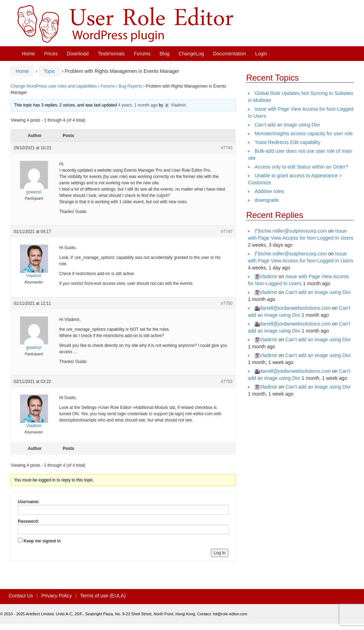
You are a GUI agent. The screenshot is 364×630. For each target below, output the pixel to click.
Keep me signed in (42, 541)
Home (29, 54)
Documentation (229, 54)
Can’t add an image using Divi (287, 125)
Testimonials (111, 54)
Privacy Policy (57, 596)
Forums (142, 54)
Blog (165, 54)
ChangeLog (191, 54)
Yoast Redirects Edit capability (288, 142)
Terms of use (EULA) (103, 596)
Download (78, 54)
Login (261, 54)
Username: (29, 502)
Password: (29, 521)
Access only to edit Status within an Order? (301, 167)
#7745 (226, 148)
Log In (219, 553)
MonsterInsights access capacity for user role (304, 133)
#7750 (226, 303)
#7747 (226, 232)
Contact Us (21, 596)
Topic (50, 71)
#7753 (226, 382)
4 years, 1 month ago (138, 105)
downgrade (267, 200)
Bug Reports (131, 86)
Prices (51, 54)
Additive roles (269, 191)
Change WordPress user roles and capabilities (54, 86)
